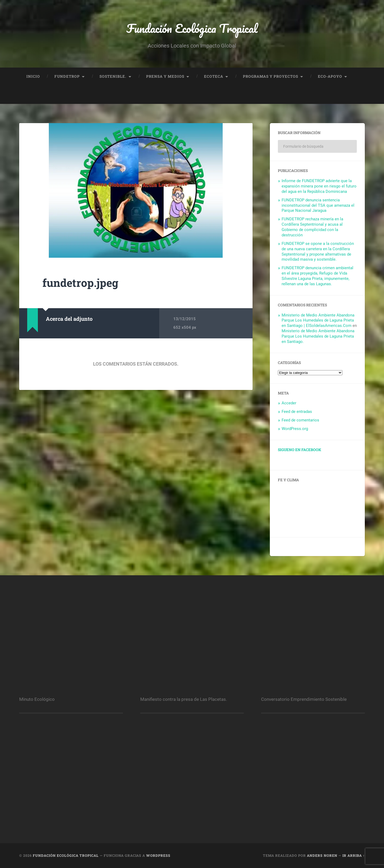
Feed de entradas (297, 412)
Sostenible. (113, 76)
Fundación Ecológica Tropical (192, 28)
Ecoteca (214, 76)
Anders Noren (322, 855)
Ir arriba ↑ (354, 855)
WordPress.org (295, 429)
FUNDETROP (67, 76)
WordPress (158, 855)
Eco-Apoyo (330, 76)
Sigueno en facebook (299, 450)
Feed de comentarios (300, 420)
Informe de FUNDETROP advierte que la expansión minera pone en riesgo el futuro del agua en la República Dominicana (319, 186)
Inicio (33, 76)
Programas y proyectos (271, 76)
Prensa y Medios (165, 76)
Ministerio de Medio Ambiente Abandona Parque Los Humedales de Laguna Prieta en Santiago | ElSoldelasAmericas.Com (318, 320)
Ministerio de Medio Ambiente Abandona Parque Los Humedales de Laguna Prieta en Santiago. (318, 336)
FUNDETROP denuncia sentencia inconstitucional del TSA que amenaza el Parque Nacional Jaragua (318, 205)
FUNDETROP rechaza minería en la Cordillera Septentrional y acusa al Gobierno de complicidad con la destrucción (312, 227)
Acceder (289, 403)
